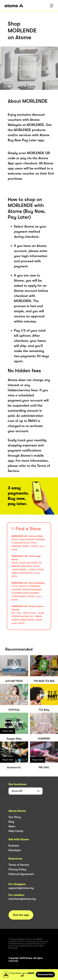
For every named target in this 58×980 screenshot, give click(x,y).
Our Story (15, 817)
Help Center (16, 831)
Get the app (21, 915)
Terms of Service (19, 865)
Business (14, 846)
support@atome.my (21, 888)
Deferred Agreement (21, 874)
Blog (11, 822)
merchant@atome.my (22, 899)
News (12, 826)
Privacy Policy (17, 869)
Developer (15, 850)
